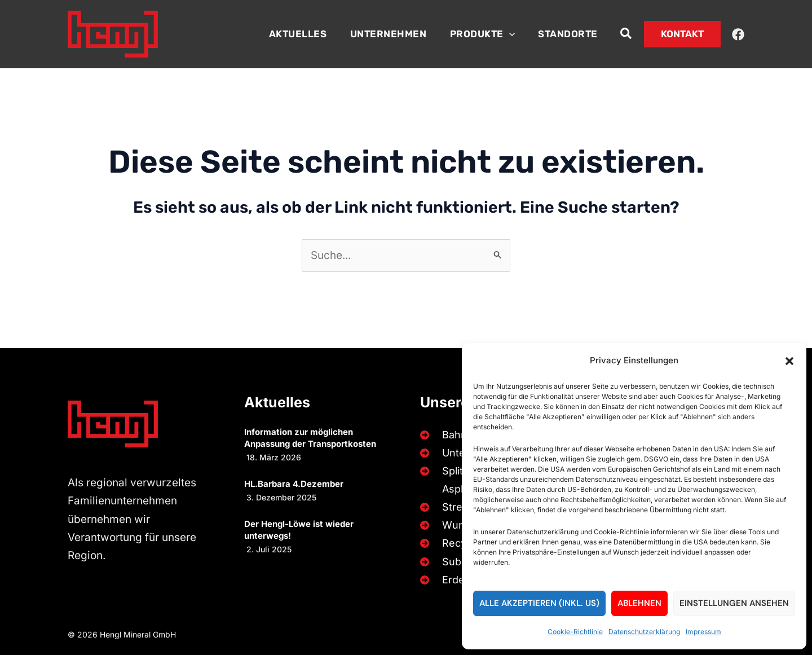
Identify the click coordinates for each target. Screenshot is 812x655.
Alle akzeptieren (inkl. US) (539, 603)
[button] (789, 361)
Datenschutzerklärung (644, 632)
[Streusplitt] (454, 507)
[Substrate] (453, 561)
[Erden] (443, 579)
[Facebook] (738, 34)
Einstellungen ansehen (734, 603)
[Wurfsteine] (456, 525)
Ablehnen (639, 603)
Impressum (703, 632)
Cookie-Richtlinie (575, 632)
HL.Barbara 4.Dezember (294, 483)
